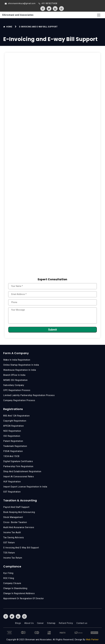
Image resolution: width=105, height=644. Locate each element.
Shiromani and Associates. (39, 640)
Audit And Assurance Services (19, 527)
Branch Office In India (14, 375)
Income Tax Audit (12, 532)
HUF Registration (12, 482)
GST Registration (12, 492)
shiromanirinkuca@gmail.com (22, 3)
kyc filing (8, 573)
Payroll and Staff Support (16, 507)
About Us (29, 623)
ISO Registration (12, 436)
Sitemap (51, 623)
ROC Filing (9, 578)
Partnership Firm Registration (18, 466)
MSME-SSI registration (15, 380)
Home (9, 27)
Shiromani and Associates (18, 15)
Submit (52, 330)
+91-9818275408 (49, 3)
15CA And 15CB (11, 456)
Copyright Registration (15, 421)
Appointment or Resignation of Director (24, 598)
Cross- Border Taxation (15, 522)
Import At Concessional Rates (19, 477)
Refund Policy (66, 623)
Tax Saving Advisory (14, 537)
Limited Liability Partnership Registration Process (29, 395)
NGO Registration (12, 431)
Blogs (18, 623)
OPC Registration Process (17, 390)
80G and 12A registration (16, 416)
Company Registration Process (19, 400)
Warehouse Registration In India (20, 370)
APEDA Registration (13, 426)
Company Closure (12, 583)
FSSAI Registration (13, 451)
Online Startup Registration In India (21, 365)
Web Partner (92, 640)
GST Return (9, 543)
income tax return (13, 558)
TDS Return (9, 553)
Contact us (82, 623)
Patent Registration (13, 441)
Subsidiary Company (14, 385)
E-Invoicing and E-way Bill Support (21, 548)
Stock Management (13, 517)
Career (40, 623)
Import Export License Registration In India (25, 487)
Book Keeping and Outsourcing (19, 512)
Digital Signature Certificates (18, 461)
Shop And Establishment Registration (22, 471)
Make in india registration (17, 360)
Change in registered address (19, 593)
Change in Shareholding (15, 588)
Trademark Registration (15, 446)
